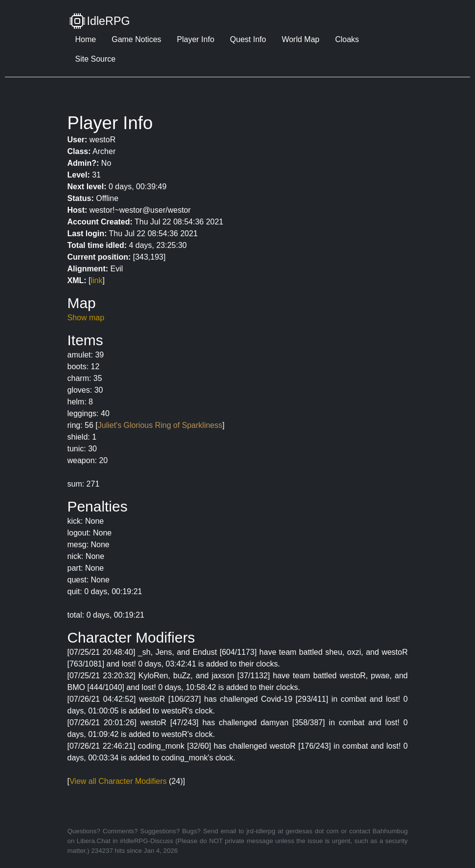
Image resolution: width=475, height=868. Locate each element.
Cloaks (347, 39)
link (97, 280)
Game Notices (136, 39)
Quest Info (248, 39)
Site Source (96, 59)
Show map (86, 318)
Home (86, 39)
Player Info (196, 39)
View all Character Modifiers (118, 781)
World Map (301, 39)
